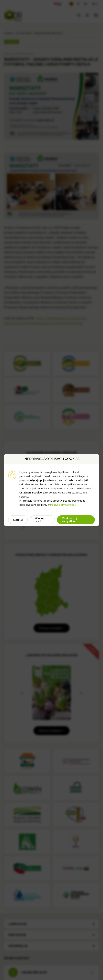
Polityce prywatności (63, 505)
